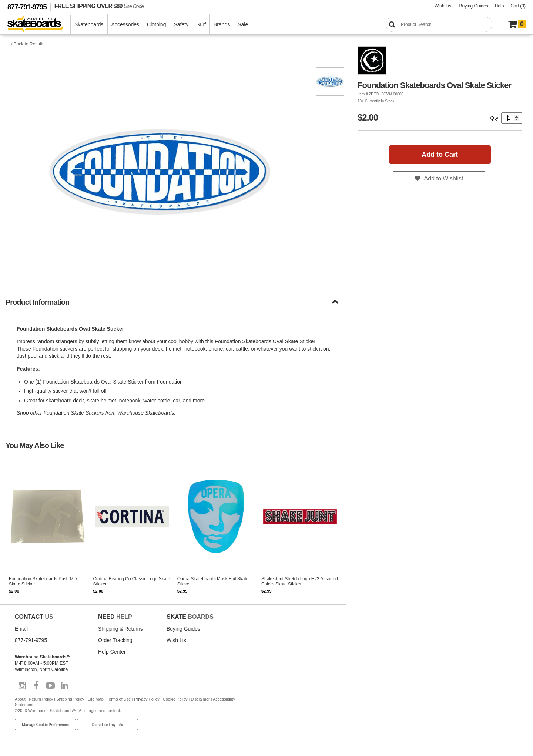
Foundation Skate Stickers (73, 413)
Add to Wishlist (444, 178)
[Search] (439, 24)
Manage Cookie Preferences (45, 725)
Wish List (444, 6)
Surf (201, 24)
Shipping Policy (70, 699)
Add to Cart (440, 155)
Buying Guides (474, 6)
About (20, 699)
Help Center (112, 652)
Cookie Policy (175, 699)
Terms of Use (119, 699)
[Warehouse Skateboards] (39, 25)
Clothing (156, 24)
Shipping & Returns (120, 629)
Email (21, 629)
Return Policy (41, 699)
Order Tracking (115, 640)
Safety (181, 24)
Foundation (46, 349)
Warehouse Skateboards (146, 413)
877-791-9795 (27, 7)
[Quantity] (512, 118)
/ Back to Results (28, 44)
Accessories (125, 24)
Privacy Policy (147, 699)
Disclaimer (200, 699)
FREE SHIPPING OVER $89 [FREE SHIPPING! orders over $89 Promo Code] (99, 6)
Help (500, 6)
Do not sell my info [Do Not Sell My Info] (108, 725)
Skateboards (89, 24)
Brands (222, 24)
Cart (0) (518, 6)
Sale (243, 24)
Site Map (95, 699)
